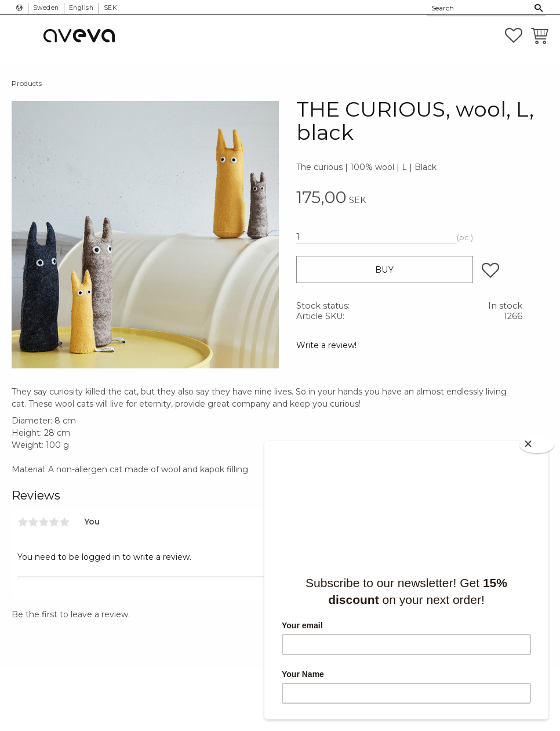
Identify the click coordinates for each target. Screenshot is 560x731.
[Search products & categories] (479, 8)
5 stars (64, 522)
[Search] (539, 8)
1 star (23, 522)
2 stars (33, 522)
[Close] (537, 444)
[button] (514, 35)
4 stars (54, 522)
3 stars (43, 522)
